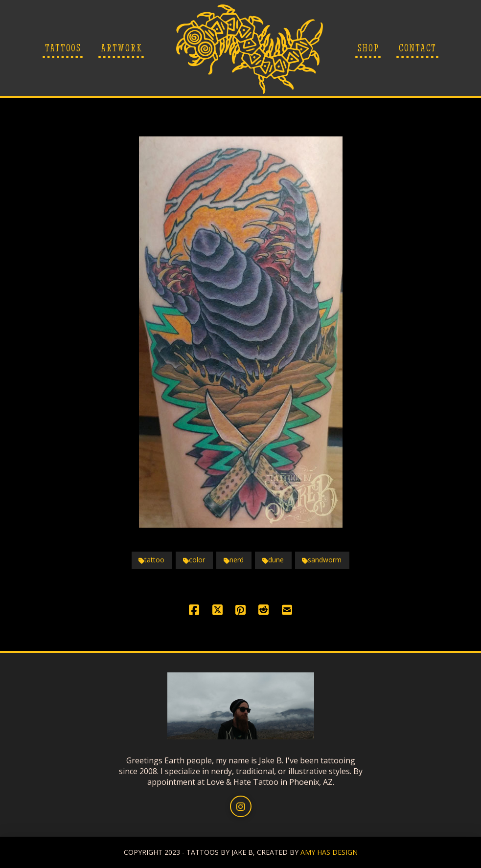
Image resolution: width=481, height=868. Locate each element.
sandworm (322, 560)
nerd (234, 560)
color (194, 560)
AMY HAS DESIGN (329, 852)
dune (273, 560)
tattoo (151, 560)
